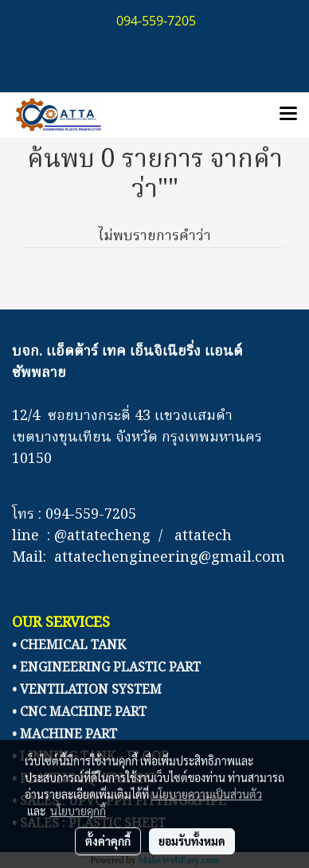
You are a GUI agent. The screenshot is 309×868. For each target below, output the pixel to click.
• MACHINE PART (65, 735)
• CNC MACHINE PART (79, 713)
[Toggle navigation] (288, 115)
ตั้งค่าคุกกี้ (108, 841)
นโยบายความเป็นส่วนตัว (207, 794)
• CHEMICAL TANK (69, 646)
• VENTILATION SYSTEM (87, 691)
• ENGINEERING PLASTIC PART (106, 668)
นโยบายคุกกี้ (78, 811)
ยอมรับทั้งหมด (192, 841)
